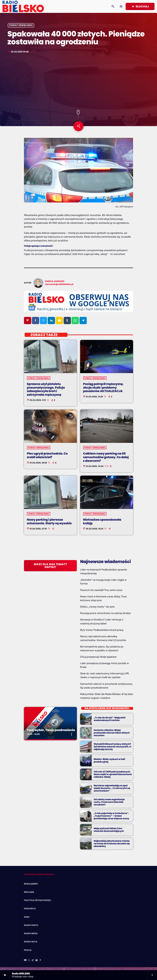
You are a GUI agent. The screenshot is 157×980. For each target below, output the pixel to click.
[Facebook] (40, 963)
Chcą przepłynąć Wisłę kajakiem (98, 660)
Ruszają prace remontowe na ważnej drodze (105, 616)
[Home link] (23, 6)
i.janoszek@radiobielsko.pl (59, 287)
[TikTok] (33, 963)
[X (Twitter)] (29, 963)
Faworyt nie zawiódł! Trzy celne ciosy (101, 593)
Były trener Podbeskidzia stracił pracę (102, 633)
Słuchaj (140, 6)
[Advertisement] (78, 84)
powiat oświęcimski (21, 27)
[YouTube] (25, 963)
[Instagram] (37, 963)
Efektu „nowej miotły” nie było (97, 610)
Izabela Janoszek (55, 284)
